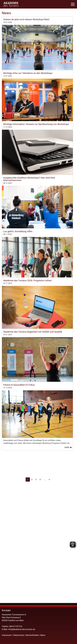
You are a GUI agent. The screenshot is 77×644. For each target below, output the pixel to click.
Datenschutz (19, 635)
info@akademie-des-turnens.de (22, 629)
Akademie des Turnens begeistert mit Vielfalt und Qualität (33, 453)
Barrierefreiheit (32, 635)
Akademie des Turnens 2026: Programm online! (27, 382)
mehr (68, 85)
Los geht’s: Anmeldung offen (18, 312)
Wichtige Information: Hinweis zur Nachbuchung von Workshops (36, 163)
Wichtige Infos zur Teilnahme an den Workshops (28, 93)
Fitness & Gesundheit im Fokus (19, 523)
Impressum (7, 635)
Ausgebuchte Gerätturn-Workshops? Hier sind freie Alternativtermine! (29, 237)
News (43, 635)
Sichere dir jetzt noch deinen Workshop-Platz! (26, 19)
